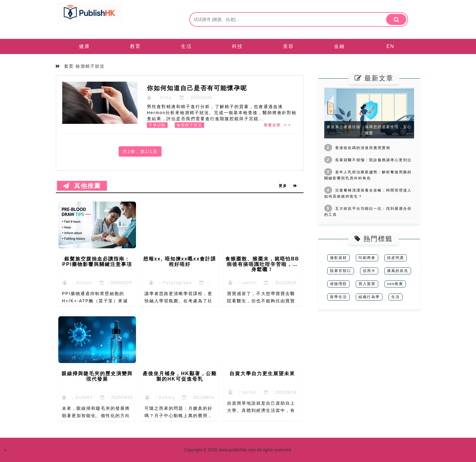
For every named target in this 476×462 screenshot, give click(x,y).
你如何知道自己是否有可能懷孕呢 (197, 88)
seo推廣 (395, 284)
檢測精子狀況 (189, 125)
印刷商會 (367, 258)
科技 (237, 46)
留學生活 (338, 297)
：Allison (78, 283)
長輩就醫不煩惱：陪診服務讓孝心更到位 (373, 160)
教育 (135, 46)
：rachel (243, 283)
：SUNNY (78, 397)
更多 (288, 186)
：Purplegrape (171, 283)
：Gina (159, 97)
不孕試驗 (157, 125)
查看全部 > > (277, 125)
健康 (84, 46)
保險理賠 (338, 284)
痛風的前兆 (398, 271)
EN (390, 46)
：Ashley (160, 397)
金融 (339, 46)
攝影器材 (338, 258)
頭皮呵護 (396, 258)
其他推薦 (82, 186)
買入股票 (367, 284)
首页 (69, 66)
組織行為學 (369, 297)
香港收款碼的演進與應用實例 (363, 148)
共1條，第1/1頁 (140, 151)
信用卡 (369, 271)
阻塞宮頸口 (341, 271)
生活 (186, 46)
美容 (288, 46)
